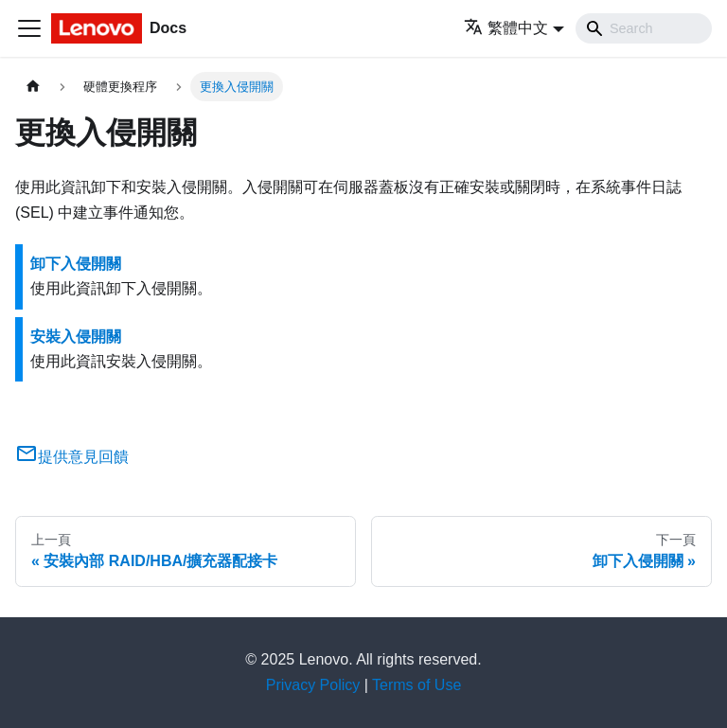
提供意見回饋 (72, 457)
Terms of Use (417, 685)
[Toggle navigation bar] (29, 28)
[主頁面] (33, 87)
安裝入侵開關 (76, 337)
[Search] (644, 28)
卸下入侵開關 (76, 264)
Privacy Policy (313, 685)
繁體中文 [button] (506, 28)
